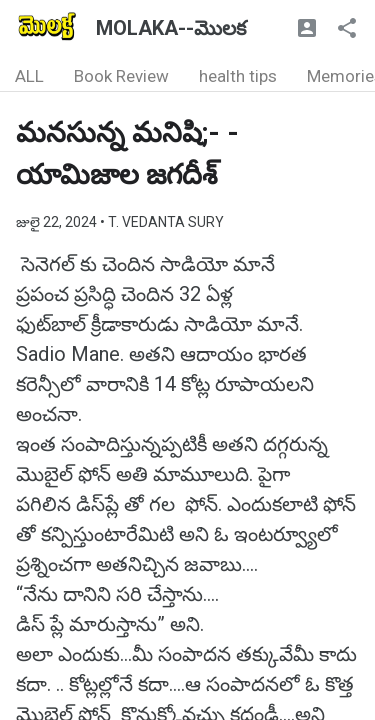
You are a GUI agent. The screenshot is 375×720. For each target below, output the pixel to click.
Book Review (121, 76)
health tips (238, 76)
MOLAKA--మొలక (171, 28)
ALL (29, 76)
